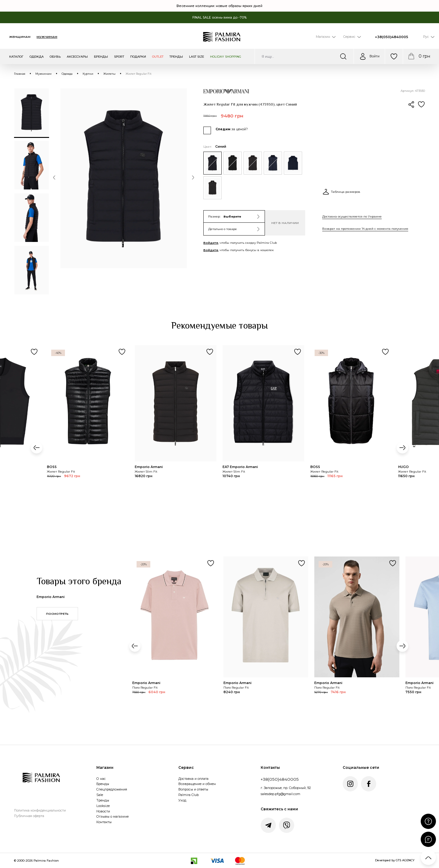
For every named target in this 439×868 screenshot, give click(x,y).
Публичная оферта (29, 816)
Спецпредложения (112, 789)
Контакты (104, 822)
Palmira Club (189, 795)
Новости (103, 811)
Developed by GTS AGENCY (395, 860)
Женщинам (20, 37)
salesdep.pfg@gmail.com (280, 794)
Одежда (67, 74)
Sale (100, 795)
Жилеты (109, 74)
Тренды (103, 800)
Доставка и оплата (193, 779)
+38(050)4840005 (392, 37)
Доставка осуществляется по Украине (352, 216)
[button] (54, 178)
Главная (20, 74)
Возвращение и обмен (197, 784)
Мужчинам (47, 37)
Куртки (88, 74)
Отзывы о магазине (112, 817)
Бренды (103, 784)
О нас (101, 779)
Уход (182, 800)
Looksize (103, 806)
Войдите (211, 243)
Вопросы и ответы (193, 789)
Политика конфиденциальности (40, 810)
